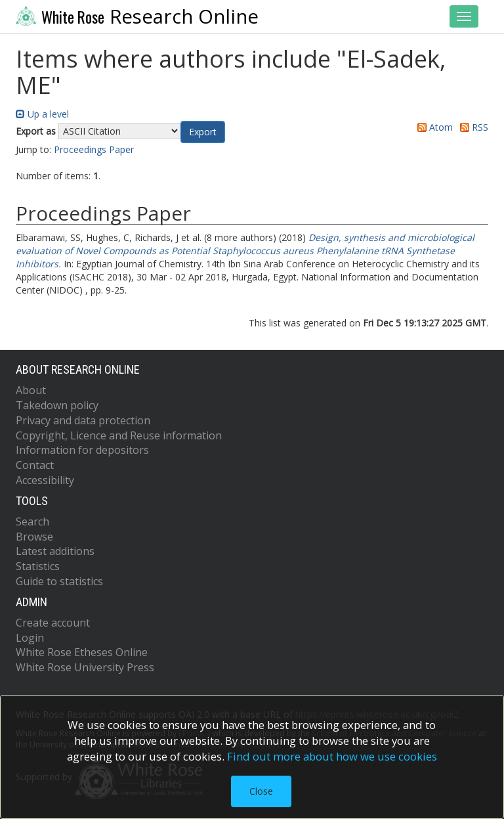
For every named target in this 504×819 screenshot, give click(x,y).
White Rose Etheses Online (82, 652)
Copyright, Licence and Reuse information (119, 435)
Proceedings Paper (94, 149)
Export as (36, 131)
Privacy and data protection (83, 420)
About (31, 390)
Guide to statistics (59, 581)
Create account (53, 623)
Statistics (38, 566)
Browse (34, 537)
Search (32, 521)
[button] (203, 132)
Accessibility (45, 480)
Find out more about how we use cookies (332, 756)
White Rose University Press (85, 667)
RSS (472, 127)
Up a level (42, 114)
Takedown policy (57, 405)
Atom (433, 127)
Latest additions (55, 551)
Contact (35, 465)
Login (30, 638)
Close (261, 791)
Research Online (137, 16)
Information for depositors (82, 450)
